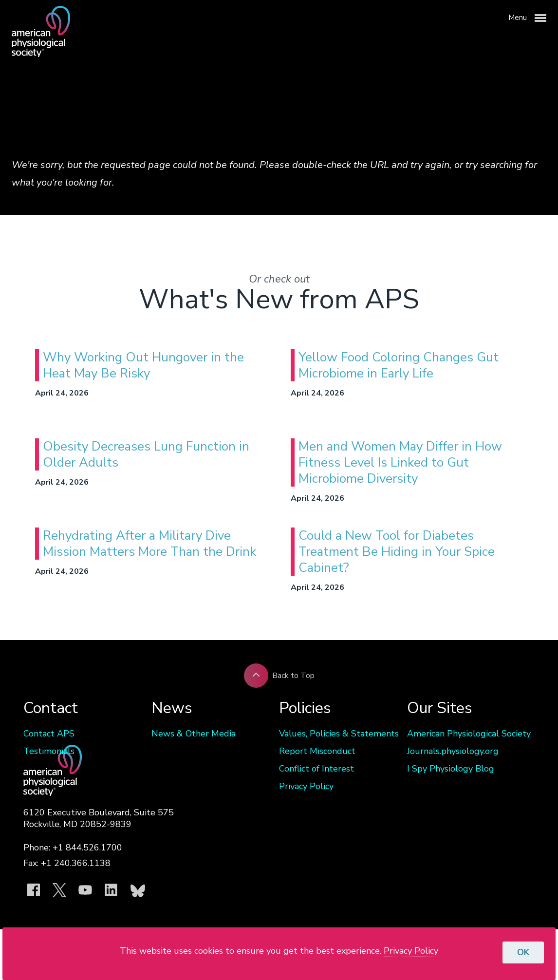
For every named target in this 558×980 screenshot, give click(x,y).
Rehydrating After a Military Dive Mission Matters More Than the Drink (149, 544)
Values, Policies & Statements (339, 734)
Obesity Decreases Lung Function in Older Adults (146, 454)
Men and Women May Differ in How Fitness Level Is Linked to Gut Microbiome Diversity (400, 462)
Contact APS (49, 734)
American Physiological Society (469, 734)
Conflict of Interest (316, 769)
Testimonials (49, 751)
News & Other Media (194, 734)
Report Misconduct (317, 751)
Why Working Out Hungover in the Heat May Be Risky (143, 365)
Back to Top (279, 676)
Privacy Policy (306, 786)
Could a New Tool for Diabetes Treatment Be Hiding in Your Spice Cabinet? (397, 552)
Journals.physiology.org (453, 751)
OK (523, 952)
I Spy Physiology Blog (451, 769)
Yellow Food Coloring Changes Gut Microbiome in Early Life (399, 365)
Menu (527, 18)
